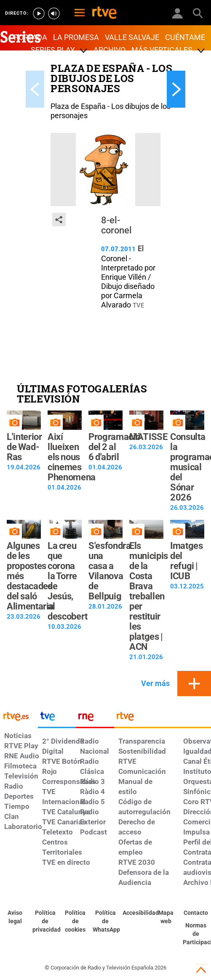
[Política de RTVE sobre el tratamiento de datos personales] (45, 922)
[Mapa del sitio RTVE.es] (166, 917)
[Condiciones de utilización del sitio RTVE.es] (15, 917)
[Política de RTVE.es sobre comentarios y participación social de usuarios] (196, 934)
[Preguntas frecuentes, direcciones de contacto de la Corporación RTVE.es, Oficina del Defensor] (196, 913)
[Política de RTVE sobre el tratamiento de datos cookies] (75, 922)
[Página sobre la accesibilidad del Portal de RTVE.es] (136, 913)
